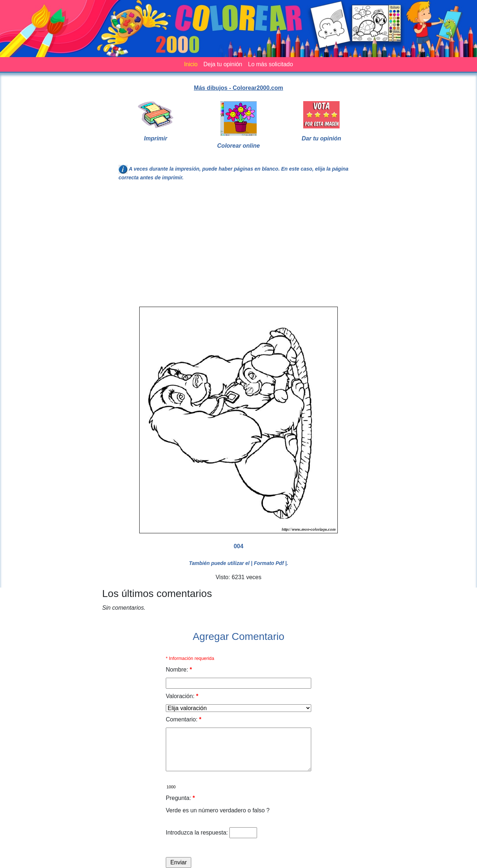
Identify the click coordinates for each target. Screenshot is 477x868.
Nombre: (179, 670)
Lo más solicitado (270, 64)
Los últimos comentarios (157, 594)
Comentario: (184, 719)
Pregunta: (180, 798)
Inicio (191, 64)
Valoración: (182, 696)
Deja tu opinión (223, 64)
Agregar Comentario (238, 636)
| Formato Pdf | (269, 563)
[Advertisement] (238, 247)
